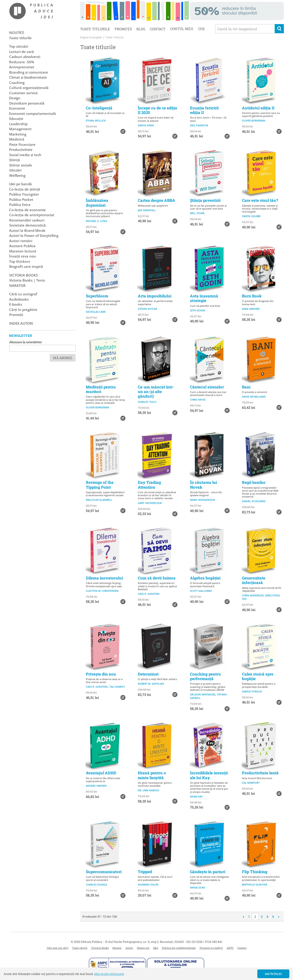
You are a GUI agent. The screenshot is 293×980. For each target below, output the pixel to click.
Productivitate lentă (260, 773)
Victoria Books (100, 948)
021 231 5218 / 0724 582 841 (204, 942)
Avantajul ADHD (101, 773)
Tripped (145, 872)
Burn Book (252, 296)
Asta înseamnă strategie (204, 298)
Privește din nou (101, 674)
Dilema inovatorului (104, 578)
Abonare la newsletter (26, 342)
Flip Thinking (255, 872)
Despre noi (143, 948)
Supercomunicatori (104, 872)
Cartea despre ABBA (156, 200)
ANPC (230, 948)
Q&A (156, 948)
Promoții (123, 29)
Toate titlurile (95, 29)
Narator (117, 948)
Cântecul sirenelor (207, 387)
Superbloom (97, 296)
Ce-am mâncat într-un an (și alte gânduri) (156, 392)
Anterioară (243, 917)
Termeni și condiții (211, 948)
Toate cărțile (80, 948)
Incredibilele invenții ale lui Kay (209, 775)
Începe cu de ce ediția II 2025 (157, 110)
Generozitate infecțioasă (254, 580)
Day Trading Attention (149, 485)
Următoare (279, 917)
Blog (141, 29)
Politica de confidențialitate (179, 948)
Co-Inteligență (99, 108)
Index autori (21, 323)
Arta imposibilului (155, 296)
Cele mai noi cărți (58, 948)
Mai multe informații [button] (109, 974)
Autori (129, 948)
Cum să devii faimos (157, 578)
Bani (246, 387)
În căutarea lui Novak (203, 485)
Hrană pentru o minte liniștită (152, 775)
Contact (158, 29)
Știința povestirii (205, 200)
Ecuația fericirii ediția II (204, 110)
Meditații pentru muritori (101, 389)
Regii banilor (254, 482)
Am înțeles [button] (273, 974)
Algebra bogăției (205, 578)
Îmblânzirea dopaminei (97, 203)
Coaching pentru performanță (205, 676)
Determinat (148, 674)
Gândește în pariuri (208, 872)
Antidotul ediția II (258, 108)
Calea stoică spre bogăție (258, 676)
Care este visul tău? (260, 200)
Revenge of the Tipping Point (100, 485)
